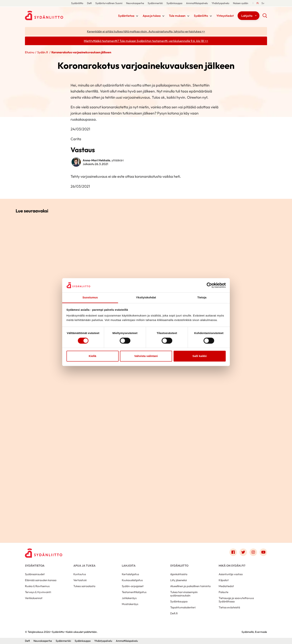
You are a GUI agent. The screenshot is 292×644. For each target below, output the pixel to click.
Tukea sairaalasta (84, 586)
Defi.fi (174, 613)
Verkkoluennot (34, 598)
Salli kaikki (200, 356)
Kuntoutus (80, 574)
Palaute (223, 592)
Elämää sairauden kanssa (41, 580)
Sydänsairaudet (35, 574)
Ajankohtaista (179, 574)
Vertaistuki (80, 580)
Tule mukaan (177, 16)
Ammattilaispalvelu (197, 3)
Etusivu (30, 52)
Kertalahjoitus (130, 574)
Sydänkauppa (174, 3)
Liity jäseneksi (178, 580)
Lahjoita (247, 16)
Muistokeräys (130, 604)
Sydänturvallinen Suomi (109, 3)
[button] (265, 17)
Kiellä (92, 356)
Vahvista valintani (146, 356)
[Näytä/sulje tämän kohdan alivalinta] (137, 16)
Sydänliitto (77, 3)
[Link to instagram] (253, 552)
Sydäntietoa (126, 16)
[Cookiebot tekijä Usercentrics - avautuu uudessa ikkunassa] (209, 285)
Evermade (261, 632)
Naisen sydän (241, 3)
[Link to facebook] (233, 552)
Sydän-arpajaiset (133, 586)
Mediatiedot (226, 586)
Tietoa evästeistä (229, 607)
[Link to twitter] (243, 552)
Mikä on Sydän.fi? (232, 566)
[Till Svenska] (263, 3)
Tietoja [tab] (202, 298)
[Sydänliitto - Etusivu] (44, 553)
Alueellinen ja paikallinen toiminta (190, 586)
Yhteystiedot (225, 16)
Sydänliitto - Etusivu (55, 15)
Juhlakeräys (129, 598)
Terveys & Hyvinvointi (38, 592)
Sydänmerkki (155, 3)
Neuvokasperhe (135, 3)
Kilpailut (224, 580)
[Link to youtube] (263, 552)
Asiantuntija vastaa (231, 574)
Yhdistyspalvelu (220, 3)
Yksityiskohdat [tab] (146, 298)
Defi (89, 3)
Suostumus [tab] (90, 298)
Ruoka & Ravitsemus (37, 586)
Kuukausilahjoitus (132, 580)
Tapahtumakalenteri (183, 607)
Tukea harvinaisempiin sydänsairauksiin (184, 594)
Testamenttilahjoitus (134, 592)
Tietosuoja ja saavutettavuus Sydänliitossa (236, 600)
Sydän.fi (43, 52)
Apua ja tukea (152, 16)
